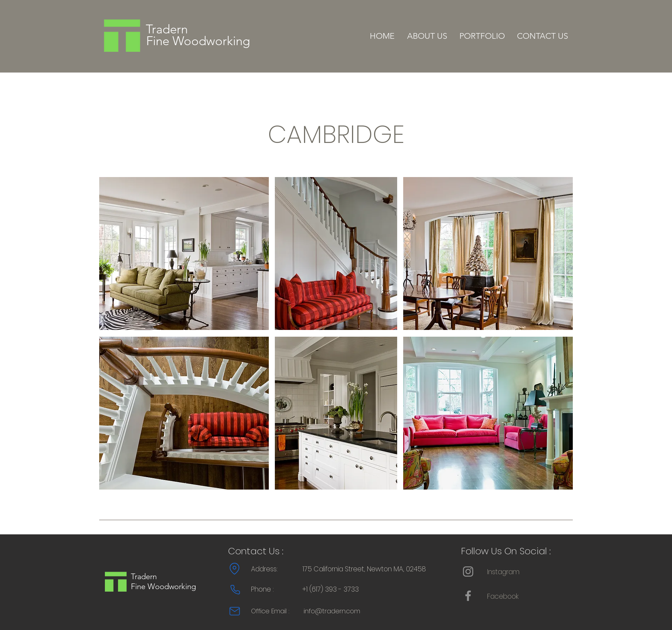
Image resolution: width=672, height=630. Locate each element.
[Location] (234, 569)
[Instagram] (468, 572)
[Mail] (235, 611)
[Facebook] (468, 596)
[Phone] (235, 589)
